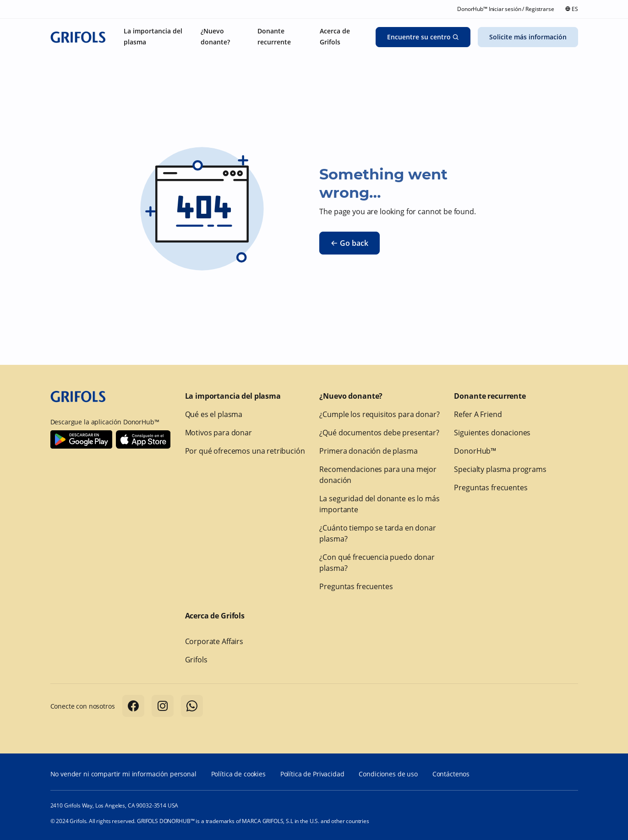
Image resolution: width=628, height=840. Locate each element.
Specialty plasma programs (500, 469)
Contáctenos (451, 774)
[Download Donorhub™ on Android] (81, 439)
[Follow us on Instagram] (163, 706)
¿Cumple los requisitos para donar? (379, 414)
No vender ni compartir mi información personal (123, 774)
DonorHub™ (475, 451)
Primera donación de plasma (368, 451)
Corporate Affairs (214, 641)
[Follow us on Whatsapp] (192, 706)
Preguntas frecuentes (356, 586)
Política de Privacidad (312, 774)
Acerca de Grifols (215, 616)
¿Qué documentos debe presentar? (379, 433)
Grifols (196, 660)
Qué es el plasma (214, 414)
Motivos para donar (218, 433)
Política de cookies (238, 774)
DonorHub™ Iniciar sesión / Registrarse (505, 9)
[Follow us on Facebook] (133, 706)
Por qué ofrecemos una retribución (245, 451)
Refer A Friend (478, 414)
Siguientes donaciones (492, 433)
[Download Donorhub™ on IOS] (143, 439)
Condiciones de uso (388, 774)
